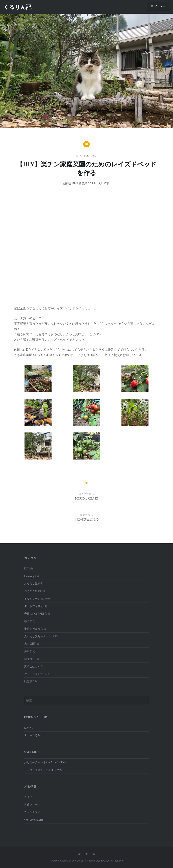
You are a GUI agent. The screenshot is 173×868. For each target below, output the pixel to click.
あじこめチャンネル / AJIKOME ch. (45, 762)
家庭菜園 (30, 644)
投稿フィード (32, 805)
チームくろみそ (34, 735)
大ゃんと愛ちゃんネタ (38, 636)
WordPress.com (115, 861)
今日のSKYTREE (34, 613)
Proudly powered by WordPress (67, 861)
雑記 (94, 156)
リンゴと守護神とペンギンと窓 (43, 770)
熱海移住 (30, 659)
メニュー (160, 6)
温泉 (27, 651)
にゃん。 (30, 728)
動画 (86, 156)
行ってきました (34, 674)
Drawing (29, 576)
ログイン (30, 797)
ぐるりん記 (17, 7)
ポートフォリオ (34, 606)
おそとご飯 (31, 591)
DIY (79, 156)
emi (75, 183)
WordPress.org (34, 820)
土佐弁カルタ (32, 629)
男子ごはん (31, 666)
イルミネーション (35, 598)
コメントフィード (35, 812)
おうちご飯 (31, 583)
